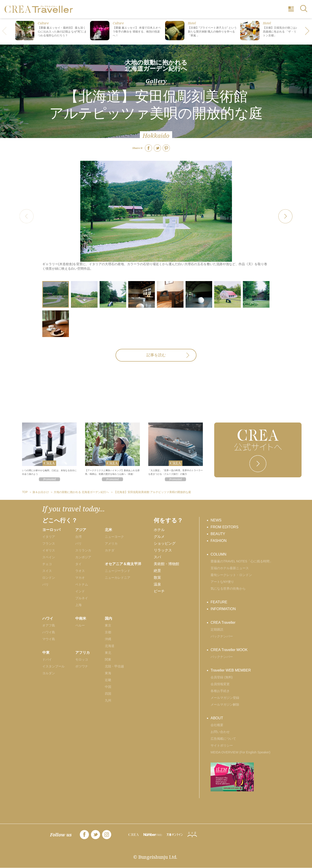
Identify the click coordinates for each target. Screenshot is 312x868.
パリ (45, 584)
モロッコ (82, 659)
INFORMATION (223, 609)
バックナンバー (222, 636)
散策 (157, 577)
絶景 (157, 571)
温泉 (157, 584)
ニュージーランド (118, 571)
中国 (108, 687)
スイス (47, 571)
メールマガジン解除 (225, 704)
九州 (108, 700)
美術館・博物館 (166, 564)
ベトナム (82, 584)
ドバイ (47, 659)
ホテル (159, 530)
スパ (157, 557)
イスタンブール (53, 666)
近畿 (108, 680)
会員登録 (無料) (222, 677)
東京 (108, 625)
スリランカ (83, 550)
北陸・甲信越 (114, 666)
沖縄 (108, 639)
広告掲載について (223, 739)
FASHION (219, 541)
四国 (108, 694)
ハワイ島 (49, 632)
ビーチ (159, 591)
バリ (78, 543)
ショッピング (165, 543)
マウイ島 (49, 639)
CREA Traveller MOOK (229, 650)
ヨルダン (49, 673)
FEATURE (219, 602)
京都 (108, 632)
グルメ (159, 537)
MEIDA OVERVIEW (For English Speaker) (240, 752)
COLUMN (218, 554)
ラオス (80, 571)
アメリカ (111, 543)
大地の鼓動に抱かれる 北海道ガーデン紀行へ (156, 65)
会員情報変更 (220, 684)
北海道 (110, 646)
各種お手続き (220, 691)
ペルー (80, 625)
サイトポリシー (222, 745)
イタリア (49, 537)
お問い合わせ (220, 732)
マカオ (80, 578)
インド (80, 591)
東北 (108, 653)
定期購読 (217, 629)
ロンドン (49, 578)
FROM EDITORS (224, 527)
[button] (307, 31)
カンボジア (83, 557)
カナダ (110, 550)
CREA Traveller (223, 623)
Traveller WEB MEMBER (231, 670)
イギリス (49, 550)
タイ (78, 564)
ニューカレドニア (118, 578)
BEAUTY (218, 534)
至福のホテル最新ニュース (230, 568)
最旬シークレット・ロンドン (231, 575)
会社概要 (217, 725)
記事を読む (156, 355)
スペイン (49, 557)
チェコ (47, 564)
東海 (108, 673)
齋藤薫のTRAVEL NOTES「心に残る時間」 (242, 561)
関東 (108, 659)
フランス (49, 543)
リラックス (163, 550)
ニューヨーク (114, 537)
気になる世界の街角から (228, 589)
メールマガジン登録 (225, 698)
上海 (78, 605)
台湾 (78, 537)
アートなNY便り (222, 582)
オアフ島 (49, 625)
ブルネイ (82, 598)
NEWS (216, 520)
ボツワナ (82, 666)
